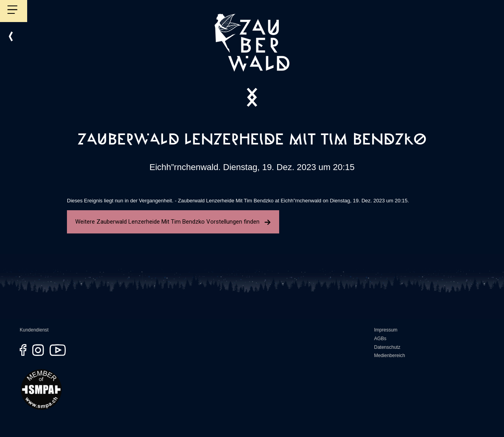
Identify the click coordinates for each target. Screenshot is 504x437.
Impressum (386, 330)
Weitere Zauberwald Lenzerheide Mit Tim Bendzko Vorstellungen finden (173, 222)
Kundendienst (34, 330)
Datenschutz (387, 347)
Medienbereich (390, 356)
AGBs (380, 339)
